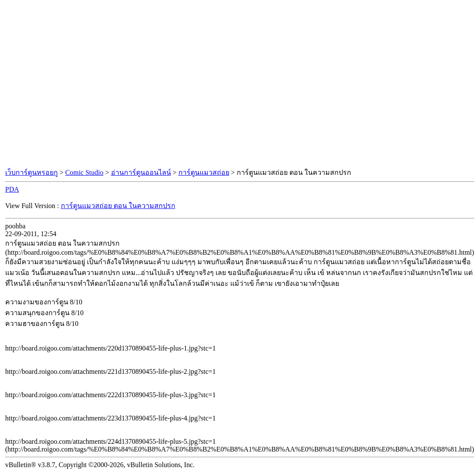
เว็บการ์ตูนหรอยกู (32, 172)
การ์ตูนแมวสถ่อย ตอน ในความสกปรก (118, 206)
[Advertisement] (81, 84)
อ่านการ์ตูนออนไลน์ (141, 172)
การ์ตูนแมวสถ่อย (204, 172)
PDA (12, 189)
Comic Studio (84, 172)
